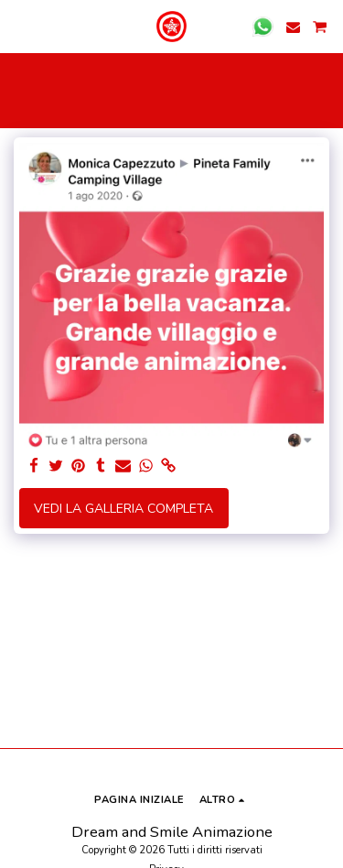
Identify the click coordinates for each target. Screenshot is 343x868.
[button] (20, 26)
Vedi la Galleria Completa (123, 509)
